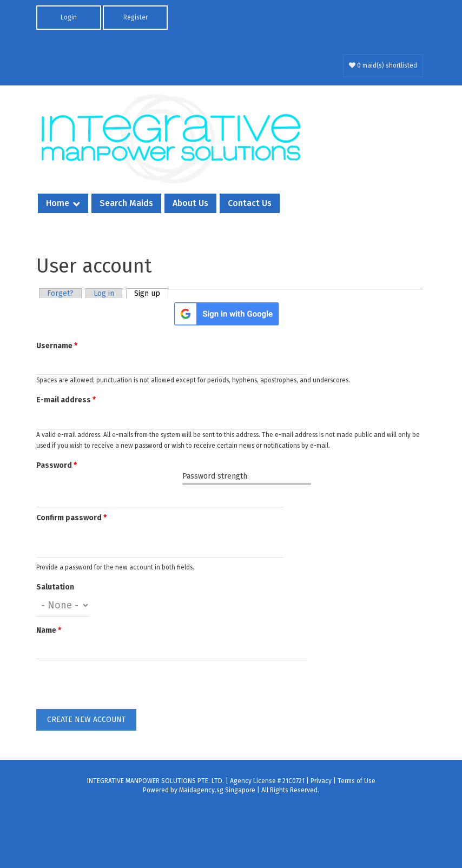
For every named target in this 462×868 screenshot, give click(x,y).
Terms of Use (357, 781)
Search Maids (126, 203)
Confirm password (71, 518)
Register (136, 17)
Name (49, 630)
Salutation (55, 587)
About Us (190, 203)
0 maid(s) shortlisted (383, 65)
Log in (104, 293)
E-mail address (66, 400)
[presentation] (118, 688)
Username (57, 346)
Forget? (60, 293)
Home (58, 203)
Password (57, 465)
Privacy (321, 781)
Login (69, 17)
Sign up (151, 293)
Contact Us (250, 203)
